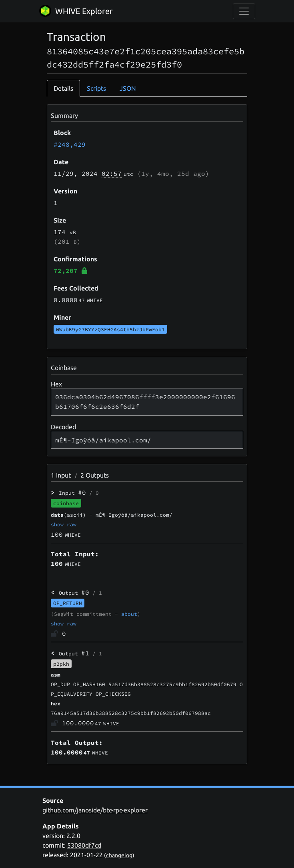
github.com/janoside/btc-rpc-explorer (95, 810)
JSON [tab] (128, 88)
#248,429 (70, 144)
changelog (119, 855)
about (129, 614)
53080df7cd (84, 845)
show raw (64, 524)
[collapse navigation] (244, 11)
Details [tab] (63, 88)
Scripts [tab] (96, 88)
